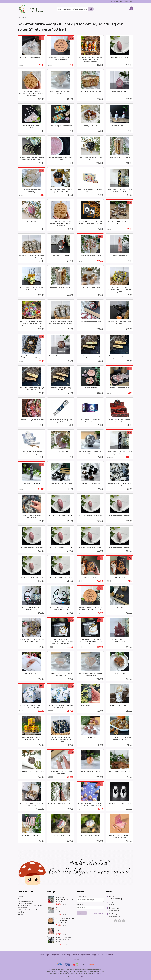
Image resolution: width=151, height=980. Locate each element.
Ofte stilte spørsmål (105, 955)
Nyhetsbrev (85, 955)
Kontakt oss (22, 914)
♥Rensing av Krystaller (25, 903)
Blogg (94, 955)
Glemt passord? (99, 913)
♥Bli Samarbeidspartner (26, 901)
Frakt (42, 955)
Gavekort (21, 912)
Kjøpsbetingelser (52, 955)
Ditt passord (80, 904)
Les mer (98, 973)
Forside (20, 17)
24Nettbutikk (79, 977)
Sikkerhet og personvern (70, 955)
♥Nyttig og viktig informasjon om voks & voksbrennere (31, 907)
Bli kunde (21, 899)
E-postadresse (81, 897)
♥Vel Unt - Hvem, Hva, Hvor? (27, 910)
